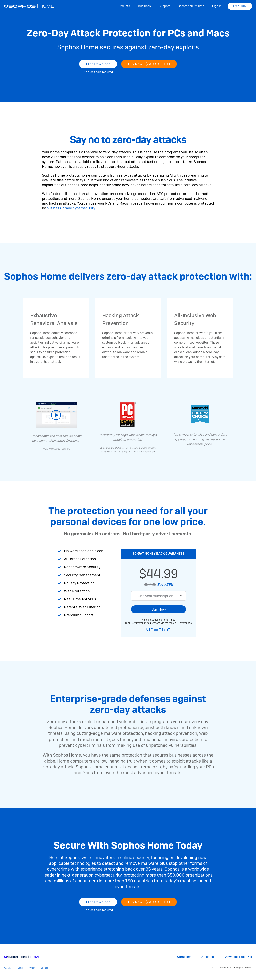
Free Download (98, 64)
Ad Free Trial (156, 630)
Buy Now (159, 609)
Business (144, 6)
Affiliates (208, 957)
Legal (20, 968)
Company (184, 957)
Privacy (32, 968)
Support (164, 6)
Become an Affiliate (191, 6)
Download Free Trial (238, 957)
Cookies (44, 968)
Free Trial (240, 6)
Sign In (217, 6)
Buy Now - (149, 64)
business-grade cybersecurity (71, 208)
